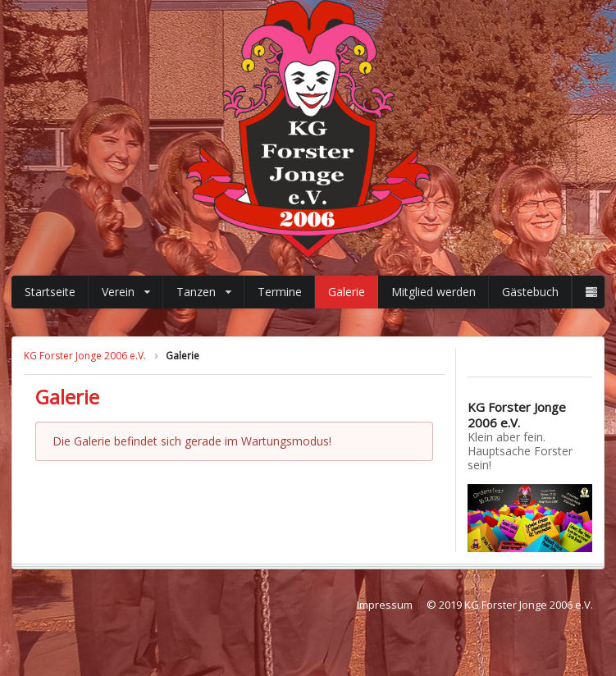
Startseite (50, 292)
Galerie (347, 292)
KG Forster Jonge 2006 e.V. (85, 356)
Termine (280, 292)
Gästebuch (530, 292)
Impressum (385, 605)
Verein (126, 292)
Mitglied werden (433, 292)
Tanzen (204, 292)
